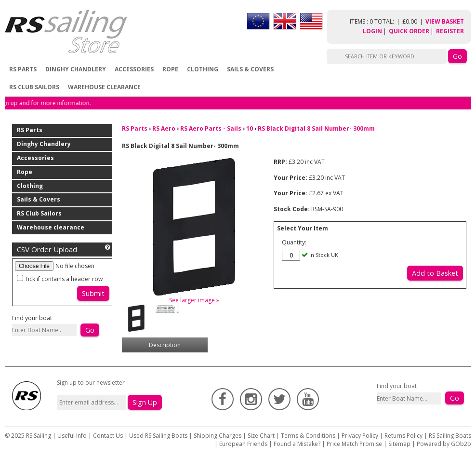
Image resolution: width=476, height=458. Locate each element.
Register (450, 31)
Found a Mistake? (297, 444)
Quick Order (409, 31)
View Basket (445, 21)
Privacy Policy (360, 436)
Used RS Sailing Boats (158, 436)
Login (372, 31)
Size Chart (261, 436)
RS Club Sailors (34, 87)
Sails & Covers (250, 69)
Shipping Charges (218, 436)
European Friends (243, 444)
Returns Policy (403, 436)
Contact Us (109, 436)
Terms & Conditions (308, 436)
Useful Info (72, 436)
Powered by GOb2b (444, 444)
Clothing (203, 69)
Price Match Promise (354, 444)
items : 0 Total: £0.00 (388, 21)
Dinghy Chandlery (76, 69)
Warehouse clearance (104, 87)
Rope (170, 69)
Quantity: (294, 242)
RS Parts (23, 69)
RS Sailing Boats (450, 436)
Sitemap (399, 444)
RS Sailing (39, 436)
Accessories (134, 69)
